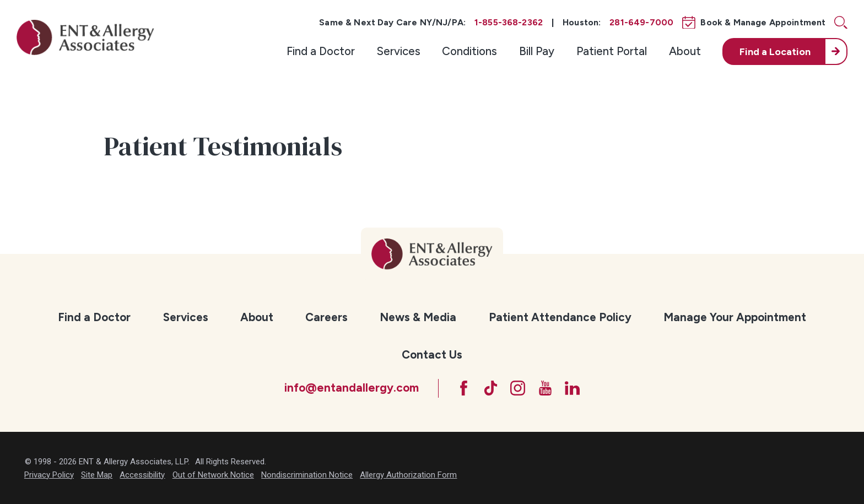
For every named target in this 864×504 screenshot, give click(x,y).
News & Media (418, 317)
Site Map (97, 475)
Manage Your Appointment (735, 317)
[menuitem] (321, 51)
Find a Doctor (321, 51)
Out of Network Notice (213, 475)
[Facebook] (464, 388)
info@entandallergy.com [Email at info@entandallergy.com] (352, 388)
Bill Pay (537, 51)
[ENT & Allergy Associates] (85, 37)
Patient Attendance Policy (560, 317)
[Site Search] (841, 23)
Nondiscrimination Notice (307, 475)
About (685, 51)
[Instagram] (518, 388)
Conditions (469, 51)
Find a (775, 52)
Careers (326, 317)
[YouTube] (545, 388)
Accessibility (142, 475)
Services (399, 51)
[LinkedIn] (572, 388)
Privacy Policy (49, 475)
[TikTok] (491, 388)
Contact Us (432, 354)
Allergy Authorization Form (408, 475)
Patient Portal (612, 51)
